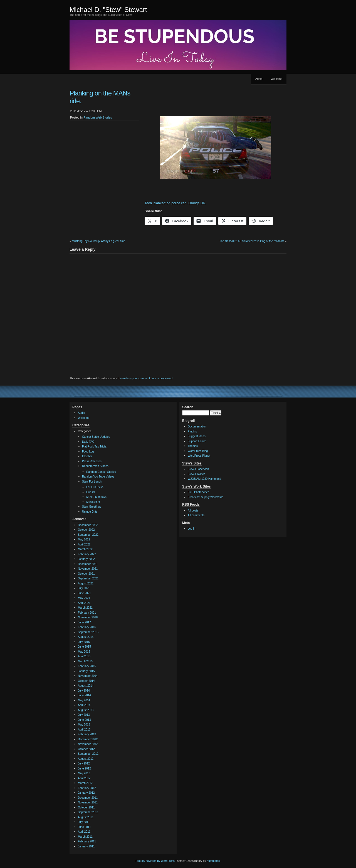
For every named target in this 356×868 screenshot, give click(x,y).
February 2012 (87, 788)
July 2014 (84, 691)
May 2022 (84, 539)
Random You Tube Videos (98, 477)
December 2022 (88, 525)
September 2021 (88, 578)
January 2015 (86, 671)
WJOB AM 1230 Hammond (204, 479)
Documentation (197, 426)
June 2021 (84, 593)
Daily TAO (88, 442)
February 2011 (87, 841)
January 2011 (86, 846)
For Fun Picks (95, 487)
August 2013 (86, 710)
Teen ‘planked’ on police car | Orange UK (175, 203)
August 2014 (86, 686)
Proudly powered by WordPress (155, 861)
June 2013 (84, 720)
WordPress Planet (199, 456)
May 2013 (84, 725)
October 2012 (86, 749)
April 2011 (84, 832)
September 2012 (88, 754)
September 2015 (88, 632)
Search (188, 407)
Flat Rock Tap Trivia (94, 447)
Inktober (87, 456)
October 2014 (86, 681)
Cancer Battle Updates (96, 437)
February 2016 (87, 627)
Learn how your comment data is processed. (146, 378)
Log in (191, 529)
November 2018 (88, 617)
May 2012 (84, 773)
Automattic (213, 861)
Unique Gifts (90, 512)
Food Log (88, 452)
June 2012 (84, 769)
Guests (91, 492)
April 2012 (84, 778)
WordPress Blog (198, 451)
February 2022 (87, 554)
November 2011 (88, 802)
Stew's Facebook (198, 469)
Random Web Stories (98, 117)
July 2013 (84, 715)
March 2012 (85, 783)
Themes (193, 446)
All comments (196, 515)
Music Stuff (93, 502)
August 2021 (86, 583)
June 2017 (84, 622)
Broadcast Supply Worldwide (206, 497)
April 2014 (84, 705)
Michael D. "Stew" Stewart (108, 10)
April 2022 (84, 544)
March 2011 (85, 837)
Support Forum (197, 441)
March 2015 (85, 661)
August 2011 (86, 817)
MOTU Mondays (96, 497)
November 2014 (88, 676)
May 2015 (84, 652)
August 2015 (86, 637)
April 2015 (84, 656)
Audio (259, 79)
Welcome (277, 79)
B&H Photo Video (199, 492)
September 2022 (88, 535)
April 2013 (84, 730)
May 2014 (84, 700)
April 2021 (84, 603)
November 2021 (88, 569)
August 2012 (86, 759)
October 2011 (86, 807)
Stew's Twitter (196, 474)
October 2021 (86, 574)
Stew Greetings (92, 507)
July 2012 (84, 764)
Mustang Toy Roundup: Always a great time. (99, 241)
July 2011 (84, 822)
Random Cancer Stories (101, 472)
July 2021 (84, 588)
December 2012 (88, 739)
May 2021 (84, 598)
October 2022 (86, 530)
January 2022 (86, 559)
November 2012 (88, 744)
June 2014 (84, 695)
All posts (193, 511)
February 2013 (87, 734)
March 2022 (85, 549)
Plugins (192, 431)
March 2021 (85, 608)
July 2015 (84, 642)
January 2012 (86, 793)
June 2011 (84, 827)
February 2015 (87, 666)
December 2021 (88, 564)
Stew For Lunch (92, 482)
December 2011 (88, 798)
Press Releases (92, 461)
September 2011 (88, 812)
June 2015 (84, 647)
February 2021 (87, 613)
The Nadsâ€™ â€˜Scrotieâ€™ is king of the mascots (252, 241)
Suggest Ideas (197, 436)
